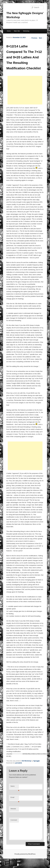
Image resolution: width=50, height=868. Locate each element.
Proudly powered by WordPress (25, 854)
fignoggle (37, 761)
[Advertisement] (25, 90)
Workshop (26, 31)
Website (13, 809)
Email (15, 798)
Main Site (17, 31)
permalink (19, 763)
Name (15, 787)
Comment (14, 820)
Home (9, 31)
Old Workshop (27, 761)
